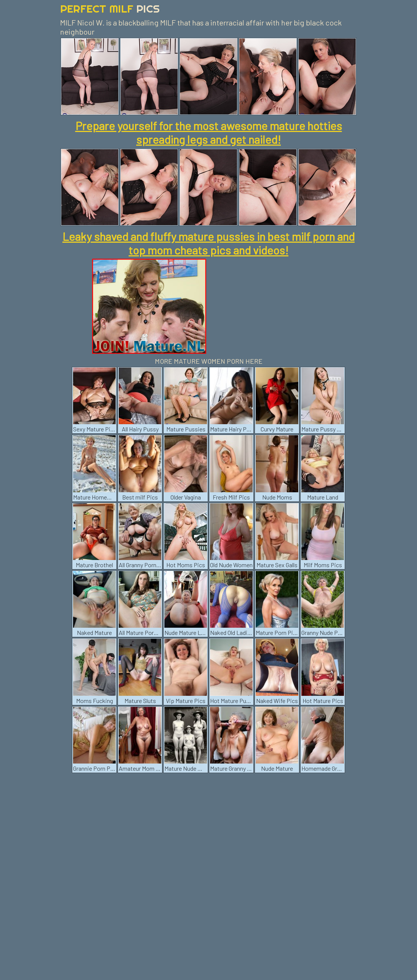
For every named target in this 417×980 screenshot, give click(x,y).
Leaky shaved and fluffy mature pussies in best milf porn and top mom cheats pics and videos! (208, 243)
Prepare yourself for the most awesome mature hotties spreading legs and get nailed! (209, 132)
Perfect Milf (110, 9)
